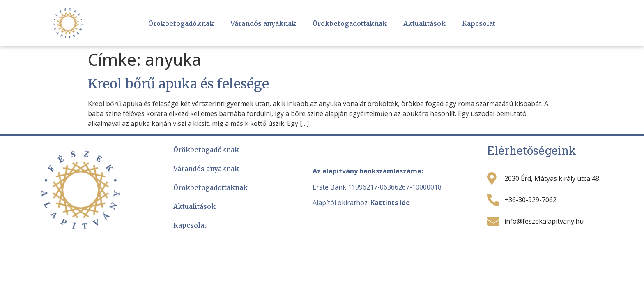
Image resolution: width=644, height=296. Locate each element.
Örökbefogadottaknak (350, 23)
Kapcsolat (479, 23)
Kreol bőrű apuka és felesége (178, 84)
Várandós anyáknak (263, 23)
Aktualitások (424, 23)
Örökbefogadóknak (181, 23)
